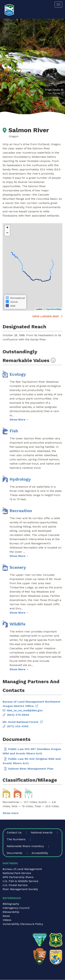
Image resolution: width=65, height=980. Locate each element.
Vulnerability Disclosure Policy (23, 924)
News (6, 916)
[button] (7, 228)
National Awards (42, 832)
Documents (14, 853)
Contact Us (14, 832)
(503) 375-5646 (18, 715)
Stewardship (11, 912)
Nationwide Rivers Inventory (25, 846)
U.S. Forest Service (15, 885)
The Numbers (16, 839)
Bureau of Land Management (22, 869)
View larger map (46, 316)
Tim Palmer (54, 93)
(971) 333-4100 (18, 726)
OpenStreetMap (54, 309)
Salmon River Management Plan (31, 769)
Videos (7, 920)
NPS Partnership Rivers (18, 877)
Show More (19, 420)
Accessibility (40, 853)
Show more (11, 813)
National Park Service (17, 873)
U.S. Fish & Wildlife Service (20, 881)
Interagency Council (16, 908)
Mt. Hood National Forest (21, 722)
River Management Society (20, 889)
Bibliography (11, 904)
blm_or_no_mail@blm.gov (25, 710)
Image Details (53, 90)
